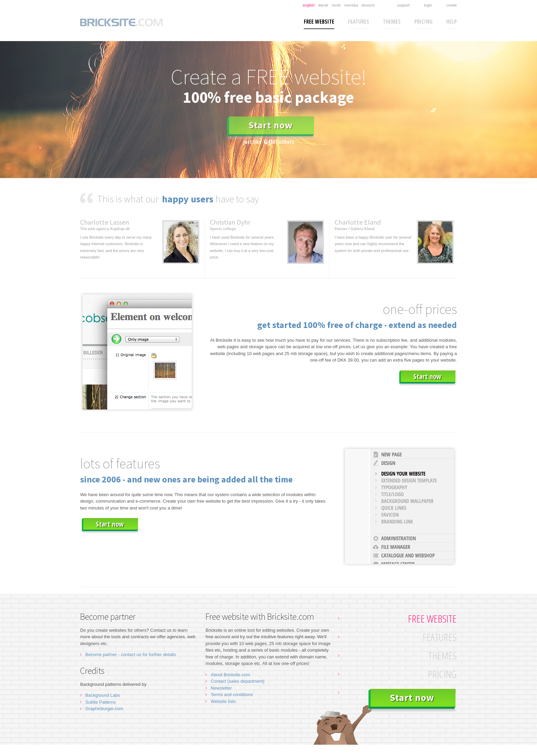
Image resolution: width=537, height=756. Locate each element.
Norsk (336, 5)
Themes (392, 22)
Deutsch (368, 5)
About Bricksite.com (230, 675)
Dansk (323, 5)
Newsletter (221, 688)
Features (359, 22)
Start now (271, 125)
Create (452, 5)
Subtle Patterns (101, 702)
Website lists (223, 701)
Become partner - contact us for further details (130, 654)
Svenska (351, 5)
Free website (319, 22)
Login (428, 5)
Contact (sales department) (238, 681)
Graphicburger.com (104, 709)
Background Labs (103, 695)
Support (403, 5)
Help (452, 22)
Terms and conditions (232, 695)
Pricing (423, 22)
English (309, 5)
